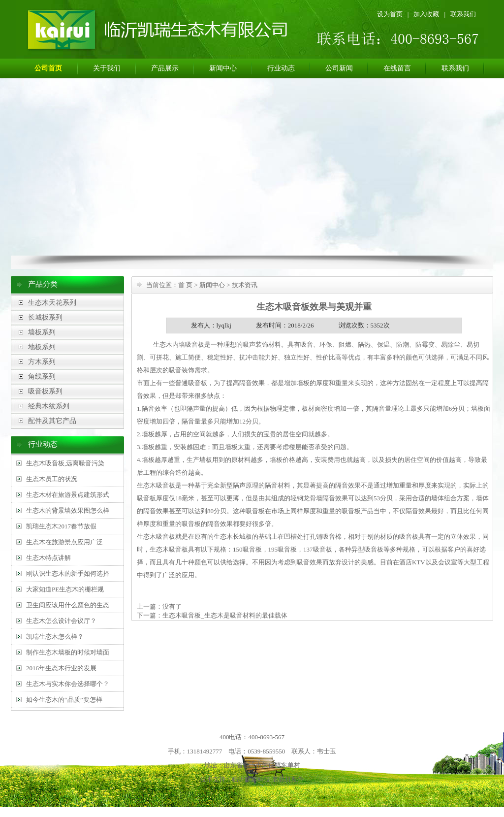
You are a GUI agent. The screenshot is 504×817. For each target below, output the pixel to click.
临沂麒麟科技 (251, 779)
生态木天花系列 (52, 303)
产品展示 (165, 68)
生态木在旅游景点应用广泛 (64, 542)
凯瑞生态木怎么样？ (55, 637)
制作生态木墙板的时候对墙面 (68, 652)
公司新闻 (339, 68)
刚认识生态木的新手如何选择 (68, 573)
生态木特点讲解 (48, 558)
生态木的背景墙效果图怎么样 (68, 510)
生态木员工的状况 (52, 479)
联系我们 (463, 14)
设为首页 (390, 14)
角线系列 (42, 376)
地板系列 (42, 347)
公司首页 (48, 68)
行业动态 (281, 68)
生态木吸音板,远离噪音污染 (65, 463)
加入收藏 (426, 14)
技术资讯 (245, 285)
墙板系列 (42, 332)
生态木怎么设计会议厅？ (61, 621)
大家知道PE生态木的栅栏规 (65, 589)
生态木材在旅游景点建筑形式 (68, 495)
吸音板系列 (45, 391)
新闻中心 (223, 68)
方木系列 (42, 362)
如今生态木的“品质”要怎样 (64, 700)
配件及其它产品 (52, 421)
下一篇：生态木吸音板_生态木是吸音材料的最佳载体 (212, 615)
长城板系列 (45, 317)
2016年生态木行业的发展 (61, 668)
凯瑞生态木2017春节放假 (61, 526)
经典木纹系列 (49, 406)
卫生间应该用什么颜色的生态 (68, 605)
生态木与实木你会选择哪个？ (68, 684)
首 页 (185, 285)
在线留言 (397, 68)
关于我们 (107, 68)
